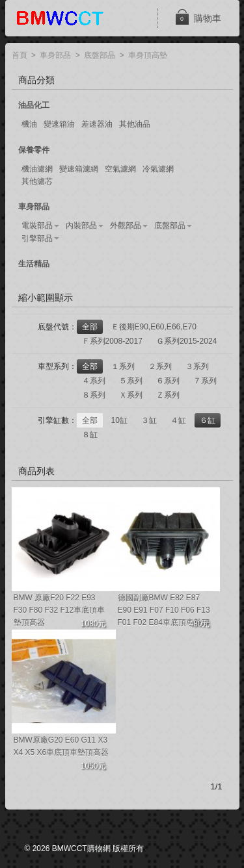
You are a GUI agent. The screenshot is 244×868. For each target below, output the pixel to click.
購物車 (198, 17)
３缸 (149, 420)
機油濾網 (37, 169)
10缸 (119, 420)
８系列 (94, 395)
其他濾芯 (37, 181)
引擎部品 (37, 238)
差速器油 (97, 124)
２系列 (160, 366)
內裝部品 (81, 225)
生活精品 (34, 264)
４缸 (178, 420)
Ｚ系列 (168, 395)
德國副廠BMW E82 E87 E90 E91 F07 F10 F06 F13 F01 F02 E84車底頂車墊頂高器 (164, 611)
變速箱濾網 (79, 169)
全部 (90, 327)
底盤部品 (100, 56)
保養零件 (34, 150)
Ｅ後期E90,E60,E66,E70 (154, 327)
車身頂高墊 (148, 56)
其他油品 (135, 124)
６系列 (168, 381)
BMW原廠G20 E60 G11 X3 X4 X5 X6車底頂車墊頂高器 (61, 746)
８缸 (90, 435)
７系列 (205, 381)
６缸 (208, 420)
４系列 (94, 381)
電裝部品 (37, 225)
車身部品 (55, 56)
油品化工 (34, 105)
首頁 (20, 56)
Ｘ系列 (131, 395)
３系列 (197, 366)
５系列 (131, 381)
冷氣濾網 (158, 169)
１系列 (123, 366)
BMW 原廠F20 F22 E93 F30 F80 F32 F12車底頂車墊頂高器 (60, 610)
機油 (29, 124)
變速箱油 (59, 124)
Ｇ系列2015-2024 (186, 341)
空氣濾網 (120, 169)
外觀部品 (126, 225)
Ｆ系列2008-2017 (112, 341)
